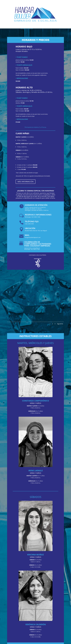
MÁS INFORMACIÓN (26, 182)
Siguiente (60, 324)
